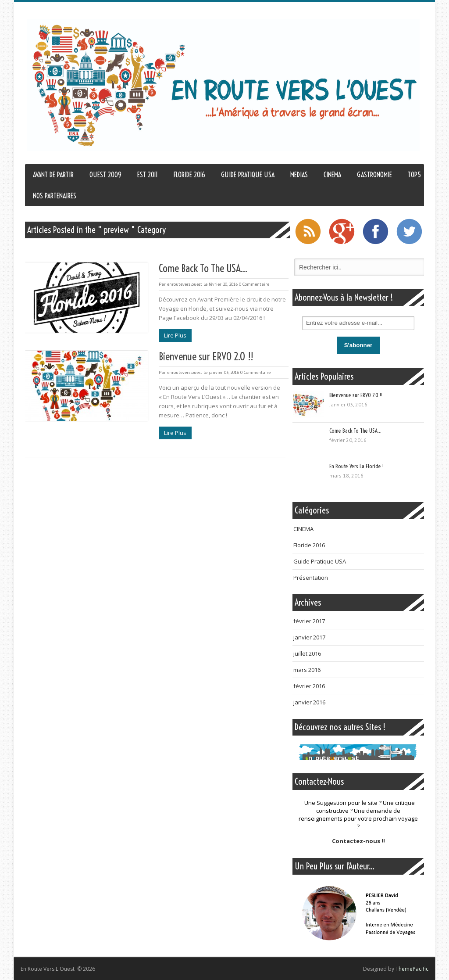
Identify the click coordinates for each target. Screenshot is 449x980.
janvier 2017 (309, 637)
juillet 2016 (307, 653)
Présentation (311, 578)
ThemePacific (412, 969)
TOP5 (414, 175)
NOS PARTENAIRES (55, 196)
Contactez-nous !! (358, 841)
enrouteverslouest (185, 284)
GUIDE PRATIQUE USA (248, 175)
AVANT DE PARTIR (53, 175)
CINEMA (332, 175)
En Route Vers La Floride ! (356, 466)
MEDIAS (299, 175)
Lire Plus (175, 335)
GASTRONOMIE (374, 175)
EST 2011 (148, 175)
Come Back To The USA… (203, 268)
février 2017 (309, 621)
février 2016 (309, 686)
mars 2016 (307, 670)
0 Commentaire (254, 284)
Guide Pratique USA (320, 561)
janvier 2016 (309, 702)
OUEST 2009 (105, 175)
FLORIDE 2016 (189, 175)
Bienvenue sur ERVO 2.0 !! (206, 356)
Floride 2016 (309, 545)
